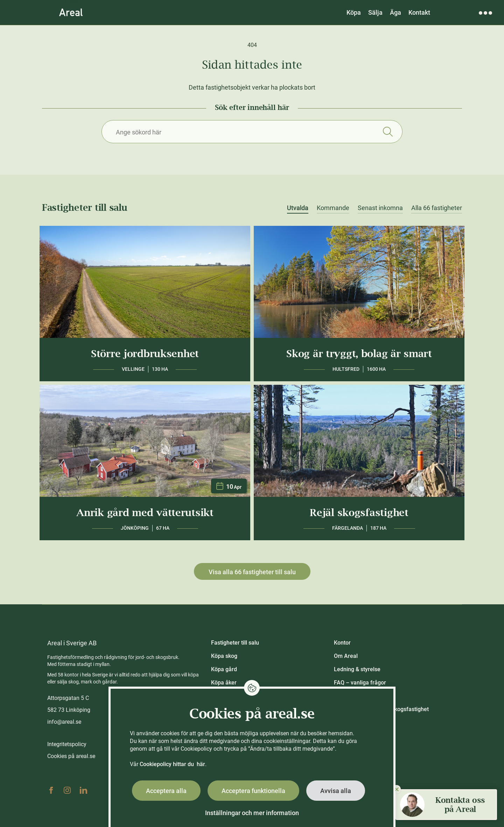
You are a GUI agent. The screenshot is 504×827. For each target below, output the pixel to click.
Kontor (342, 643)
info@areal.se (64, 722)
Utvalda (298, 208)
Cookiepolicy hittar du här (172, 764)
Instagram (67, 790)
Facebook (51, 790)
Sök (388, 132)
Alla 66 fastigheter (437, 208)
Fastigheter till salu (235, 643)
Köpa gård (224, 669)
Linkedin (83, 790)
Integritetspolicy (67, 744)
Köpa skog (224, 656)
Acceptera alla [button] (166, 791)
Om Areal (346, 656)
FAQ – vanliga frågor (360, 683)
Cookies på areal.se (71, 756)
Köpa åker (224, 683)
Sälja (375, 12)
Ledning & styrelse (357, 669)
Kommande (333, 208)
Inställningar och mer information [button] (252, 813)
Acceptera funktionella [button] (253, 791)
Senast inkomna (380, 208)
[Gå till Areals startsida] (71, 12)
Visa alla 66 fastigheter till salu (252, 572)
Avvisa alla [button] (336, 791)
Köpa (354, 12)
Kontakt (419, 12)
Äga (395, 12)
